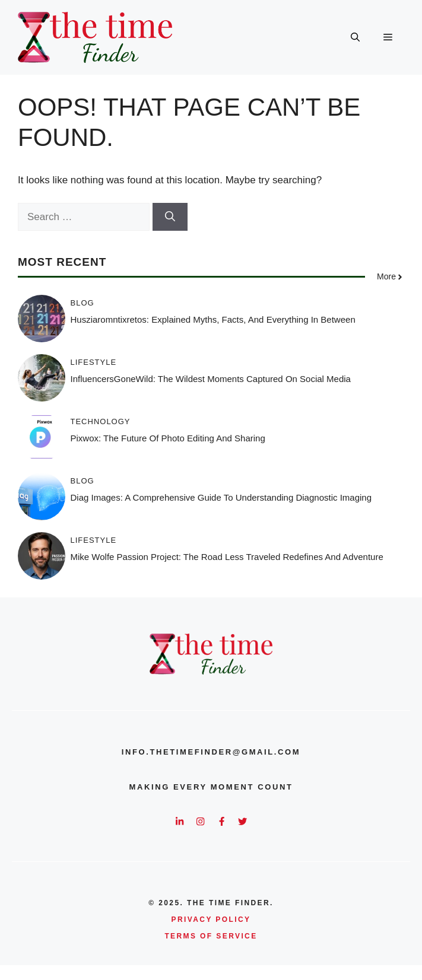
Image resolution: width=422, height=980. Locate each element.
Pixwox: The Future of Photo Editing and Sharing (168, 438)
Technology (101, 421)
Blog (83, 303)
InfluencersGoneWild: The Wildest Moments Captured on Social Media (211, 379)
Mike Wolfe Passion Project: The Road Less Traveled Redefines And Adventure (227, 557)
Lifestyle (94, 362)
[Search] (170, 217)
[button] (355, 37)
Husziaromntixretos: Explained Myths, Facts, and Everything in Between (213, 319)
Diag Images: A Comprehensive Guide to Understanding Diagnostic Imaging (221, 497)
